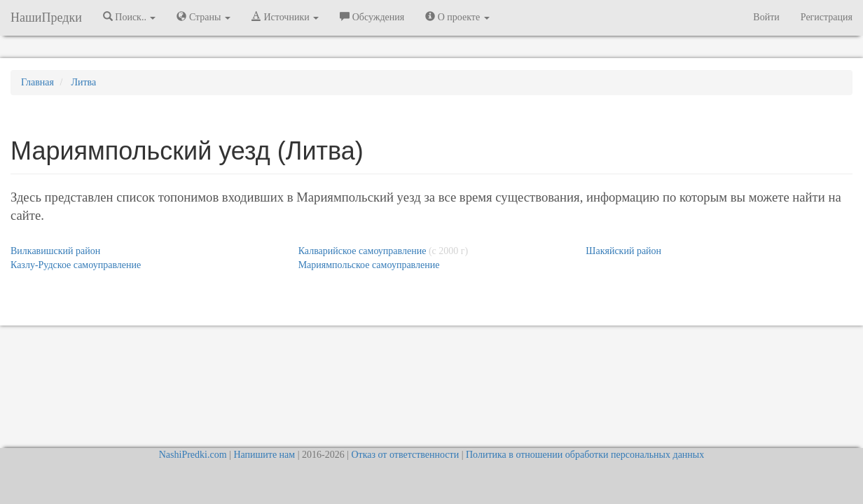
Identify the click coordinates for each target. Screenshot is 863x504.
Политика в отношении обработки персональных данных (585, 455)
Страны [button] (203, 17)
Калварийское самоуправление (363, 251)
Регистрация (827, 17)
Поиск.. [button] (130, 17)
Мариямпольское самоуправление (369, 265)
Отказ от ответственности (405, 455)
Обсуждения (372, 17)
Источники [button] (285, 17)
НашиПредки (46, 17)
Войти (766, 17)
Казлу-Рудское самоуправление (76, 265)
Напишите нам (264, 455)
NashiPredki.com (193, 455)
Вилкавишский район (55, 251)
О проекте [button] (457, 17)
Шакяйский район (623, 251)
